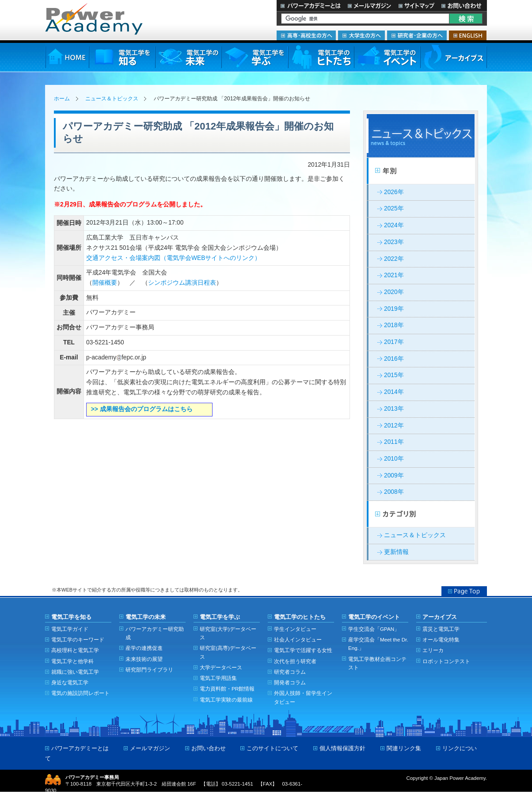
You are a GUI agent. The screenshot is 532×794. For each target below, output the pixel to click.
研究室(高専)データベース (228, 652)
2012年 (394, 426)
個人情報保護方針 (342, 748)
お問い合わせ (462, 6)
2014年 (394, 392)
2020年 (394, 292)
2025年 (394, 208)
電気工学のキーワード (78, 639)
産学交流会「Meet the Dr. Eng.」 (378, 644)
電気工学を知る (122, 57)
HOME (67, 57)
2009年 (394, 475)
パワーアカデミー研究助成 (155, 633)
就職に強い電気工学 (75, 672)
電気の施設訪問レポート (80, 693)
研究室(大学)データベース (228, 633)
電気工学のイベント (387, 57)
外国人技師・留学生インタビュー (303, 697)
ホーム (62, 99)
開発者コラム (290, 682)
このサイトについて (272, 748)
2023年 (394, 242)
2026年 (394, 192)
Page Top (464, 591)
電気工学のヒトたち (321, 57)
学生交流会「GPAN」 (374, 629)
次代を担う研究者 (295, 661)
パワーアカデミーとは (310, 6)
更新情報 (396, 552)
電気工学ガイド (70, 629)
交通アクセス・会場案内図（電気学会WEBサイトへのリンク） (173, 258)
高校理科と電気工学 (75, 650)
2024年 (394, 225)
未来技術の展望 (144, 659)
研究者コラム (290, 672)
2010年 (394, 459)
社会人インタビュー (298, 639)
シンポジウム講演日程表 (182, 283)
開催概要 (105, 283)
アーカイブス (454, 57)
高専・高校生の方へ (306, 35)
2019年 (394, 309)
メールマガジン (369, 6)
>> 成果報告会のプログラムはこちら (142, 409)
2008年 (394, 492)
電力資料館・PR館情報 (227, 689)
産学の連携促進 (144, 648)
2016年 (394, 359)
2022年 (394, 259)
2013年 (394, 409)
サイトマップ (416, 6)
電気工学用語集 (218, 678)
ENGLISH (468, 35)
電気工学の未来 (188, 57)
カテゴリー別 (421, 514)
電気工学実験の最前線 (226, 700)
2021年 (394, 275)
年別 (421, 171)
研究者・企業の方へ (417, 35)
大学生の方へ (361, 35)
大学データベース (221, 667)
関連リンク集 (404, 748)
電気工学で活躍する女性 (303, 650)
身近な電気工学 (70, 682)
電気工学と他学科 (72, 661)
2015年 (394, 375)
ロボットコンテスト (446, 661)
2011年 (394, 442)
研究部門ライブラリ (149, 670)
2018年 (394, 325)
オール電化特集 (441, 639)
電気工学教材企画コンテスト (377, 663)
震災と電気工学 (441, 629)
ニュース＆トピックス (112, 99)
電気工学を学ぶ (255, 57)
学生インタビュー (295, 629)
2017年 (394, 342)
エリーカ (433, 650)
